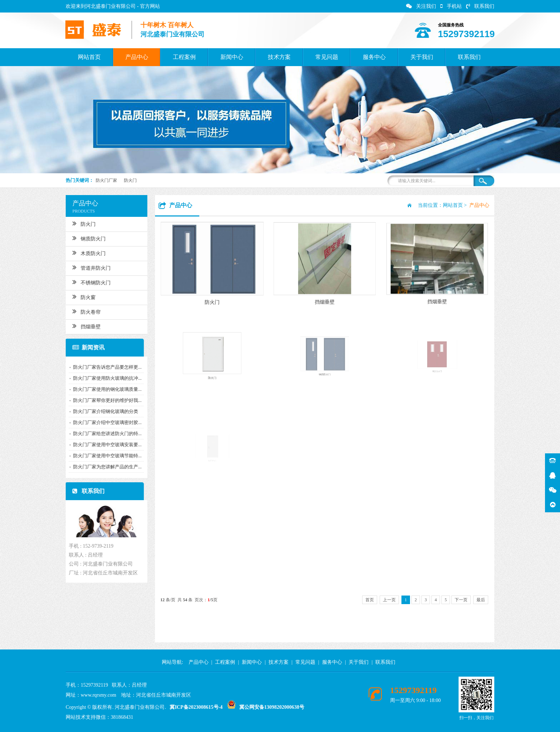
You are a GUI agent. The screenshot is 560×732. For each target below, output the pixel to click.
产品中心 (137, 57)
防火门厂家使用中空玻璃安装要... (101, 445)
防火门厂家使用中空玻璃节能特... (101, 456)
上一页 (389, 600)
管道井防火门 (85, 267)
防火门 (130, 180)
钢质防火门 (83, 238)
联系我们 (480, 6)
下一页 (461, 600)
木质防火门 (83, 253)
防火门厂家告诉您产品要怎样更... (101, 367)
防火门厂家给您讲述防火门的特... (101, 434)
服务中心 (374, 57)
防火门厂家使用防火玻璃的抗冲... (101, 378)
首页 (370, 600)
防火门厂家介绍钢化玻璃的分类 (99, 411)
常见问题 (327, 57)
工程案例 (184, 57)
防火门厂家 (106, 180)
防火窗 (78, 297)
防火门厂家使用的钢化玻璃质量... (101, 389)
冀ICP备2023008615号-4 (196, 707)
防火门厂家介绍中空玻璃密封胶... (101, 422)
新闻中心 (232, 57)
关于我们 (422, 57)
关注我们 (421, 6)
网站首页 (89, 57)
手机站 (451, 6)
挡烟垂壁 (80, 326)
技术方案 (279, 57)
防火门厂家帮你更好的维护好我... (101, 400)
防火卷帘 (80, 311)
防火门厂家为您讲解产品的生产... (101, 467)
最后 (481, 600)
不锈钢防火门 (85, 282)
